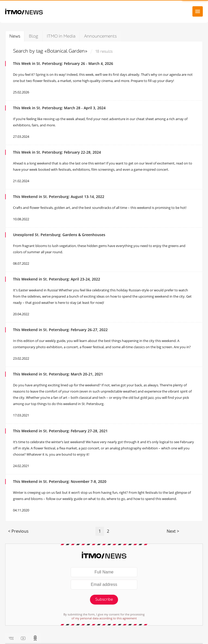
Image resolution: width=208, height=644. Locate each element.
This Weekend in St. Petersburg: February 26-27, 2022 (60, 330)
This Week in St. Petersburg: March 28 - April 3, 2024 (59, 108)
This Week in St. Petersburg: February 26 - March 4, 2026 (63, 63)
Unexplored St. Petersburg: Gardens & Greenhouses (59, 235)
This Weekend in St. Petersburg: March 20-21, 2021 (58, 374)
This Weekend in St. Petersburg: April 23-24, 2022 (57, 279)
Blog (34, 36)
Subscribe (104, 600)
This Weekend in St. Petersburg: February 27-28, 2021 (60, 431)
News (15, 36)
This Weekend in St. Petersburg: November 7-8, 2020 (60, 481)
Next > (173, 531)
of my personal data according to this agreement (104, 618)
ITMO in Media (61, 36)
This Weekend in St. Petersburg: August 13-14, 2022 (59, 197)
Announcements (100, 36)
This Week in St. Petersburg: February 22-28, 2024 (57, 152)
